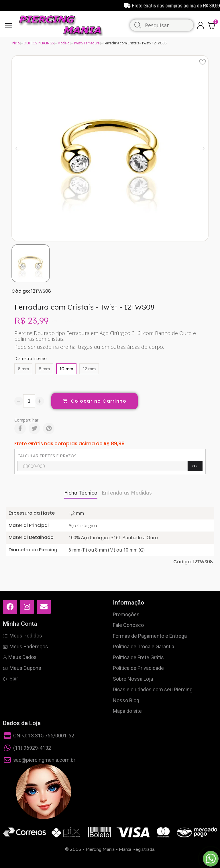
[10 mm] (66, 369)
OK (195, 466)
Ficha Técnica (81, 493)
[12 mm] (89, 369)
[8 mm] (44, 369)
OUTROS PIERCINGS (39, 43)
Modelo (64, 43)
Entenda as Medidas (127, 493)
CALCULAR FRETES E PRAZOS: (47, 456)
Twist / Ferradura (87, 43)
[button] (16, 148)
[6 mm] (23, 369)
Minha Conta (20, 624)
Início (15, 43)
